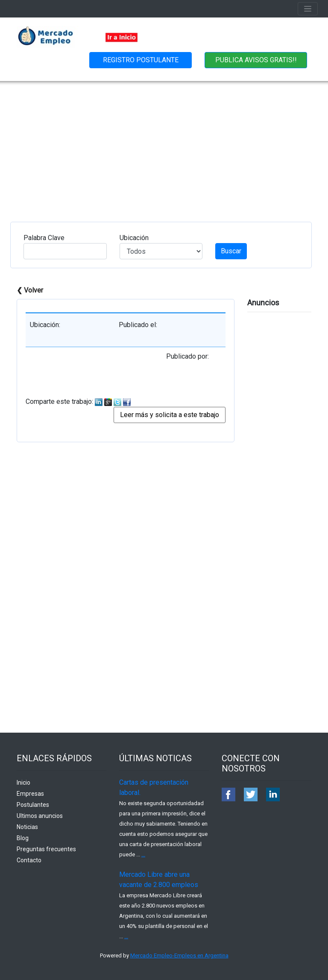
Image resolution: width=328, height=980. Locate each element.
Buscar (231, 251)
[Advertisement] (164, 145)
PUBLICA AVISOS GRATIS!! (256, 60)
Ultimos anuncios (40, 816)
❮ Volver (30, 290)
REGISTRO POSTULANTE (141, 60)
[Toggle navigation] (308, 9)
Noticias (27, 827)
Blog (23, 838)
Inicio (23, 783)
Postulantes (33, 805)
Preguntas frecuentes (46, 849)
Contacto (29, 860)
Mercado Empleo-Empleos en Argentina (179, 955)
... (143, 854)
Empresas (30, 794)
